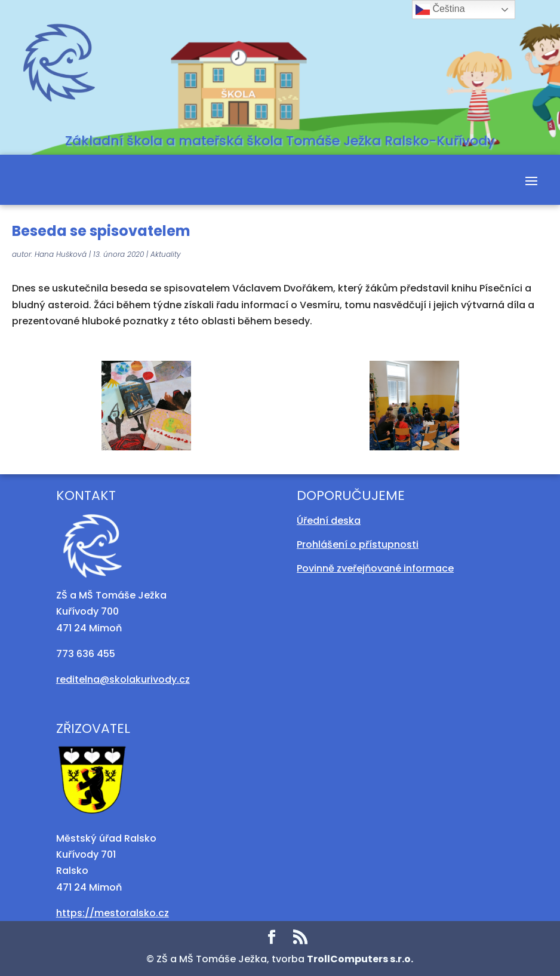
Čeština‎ (440, 10)
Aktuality (166, 254)
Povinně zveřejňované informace (375, 568)
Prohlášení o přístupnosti (358, 544)
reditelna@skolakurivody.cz (123, 679)
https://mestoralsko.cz (113, 913)
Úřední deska (329, 521)
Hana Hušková (61, 254)
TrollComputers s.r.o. (360, 959)
